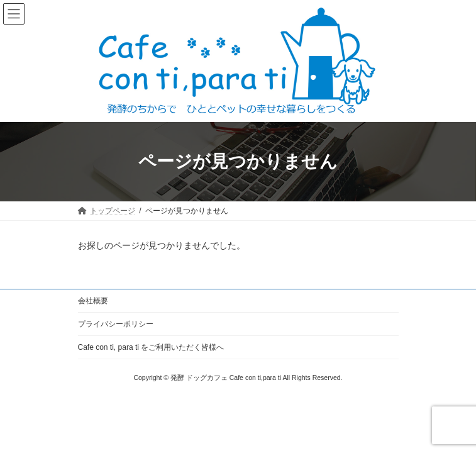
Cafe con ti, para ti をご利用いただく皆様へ (151, 347)
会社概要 (93, 301)
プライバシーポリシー (116, 324)
